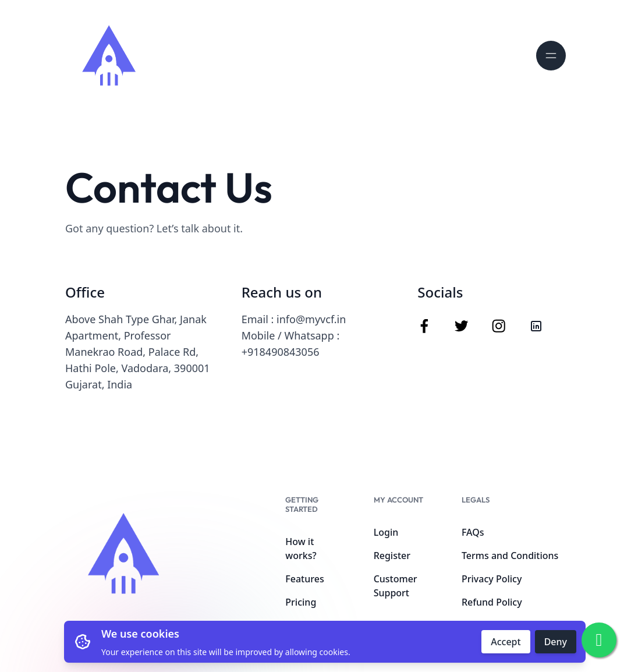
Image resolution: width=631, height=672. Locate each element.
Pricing (301, 602)
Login (386, 532)
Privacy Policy (492, 579)
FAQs (473, 532)
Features (304, 579)
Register (392, 556)
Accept (506, 642)
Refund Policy (492, 602)
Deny (556, 642)
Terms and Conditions (510, 556)
